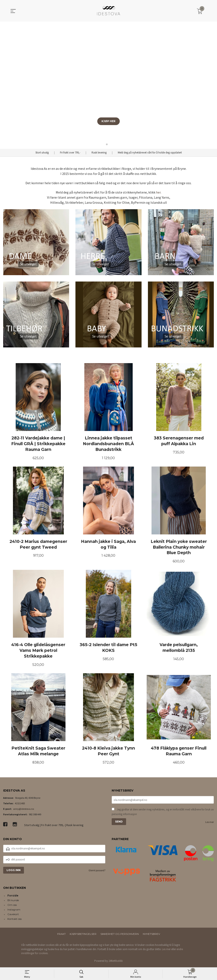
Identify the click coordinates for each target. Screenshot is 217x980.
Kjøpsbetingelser (83, 935)
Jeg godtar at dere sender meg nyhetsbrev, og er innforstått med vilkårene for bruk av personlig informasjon (163, 813)
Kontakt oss (15, 920)
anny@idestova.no (24, 810)
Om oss (12, 906)
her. (159, 192)
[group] (108, 85)
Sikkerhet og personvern (120, 935)
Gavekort (13, 915)
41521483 (20, 804)
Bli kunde (13, 901)
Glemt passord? (97, 871)
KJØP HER (108, 121)
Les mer (210, 823)
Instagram (14, 911)
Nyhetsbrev (151, 935)
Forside (13, 897)
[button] (212, 85)
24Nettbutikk (116, 962)
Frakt (61, 935)
